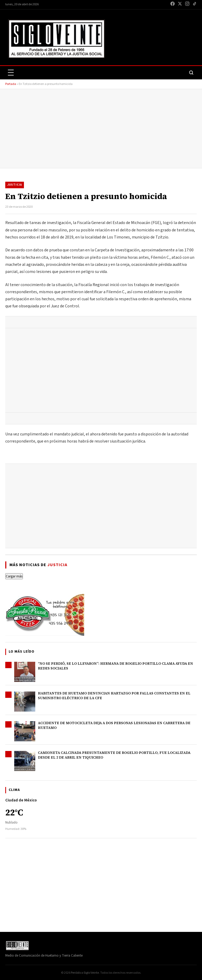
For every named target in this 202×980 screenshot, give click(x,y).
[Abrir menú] (11, 73)
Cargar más (14, 576)
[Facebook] (173, 5)
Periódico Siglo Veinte (85, 973)
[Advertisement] (101, 129)
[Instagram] (187, 5)
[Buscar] (191, 73)
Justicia (15, 185)
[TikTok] (195, 5)
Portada (11, 84)
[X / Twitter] (180, 5)
